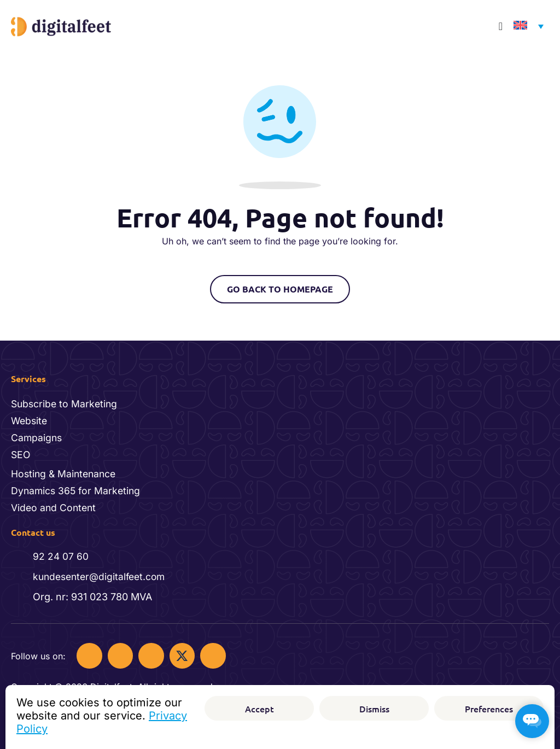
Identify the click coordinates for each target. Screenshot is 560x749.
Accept (259, 709)
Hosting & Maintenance (65, 471)
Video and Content (55, 505)
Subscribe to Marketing (66, 400)
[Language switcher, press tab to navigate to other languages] (526, 27)
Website (30, 417)
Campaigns (37, 434)
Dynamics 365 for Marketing (77, 488)
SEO (21, 452)
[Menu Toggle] (501, 26)
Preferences (489, 709)
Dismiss (374, 709)
